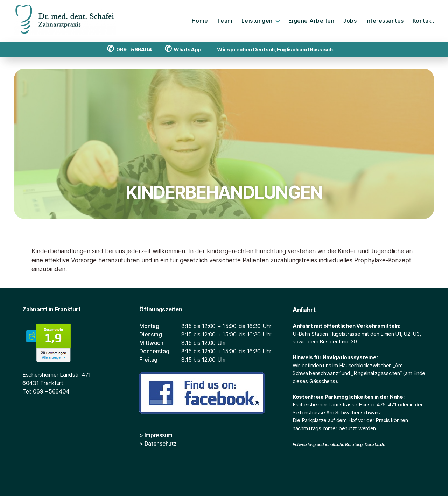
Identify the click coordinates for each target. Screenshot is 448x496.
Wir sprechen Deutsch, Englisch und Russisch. (274, 49)
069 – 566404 (51, 391)
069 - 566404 (129, 49)
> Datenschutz (158, 444)
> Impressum (156, 435)
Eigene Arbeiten (311, 21)
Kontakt (423, 21)
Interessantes (385, 21)
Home (200, 21)
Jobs (350, 21)
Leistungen (257, 21)
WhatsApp (183, 49)
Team (225, 21)
